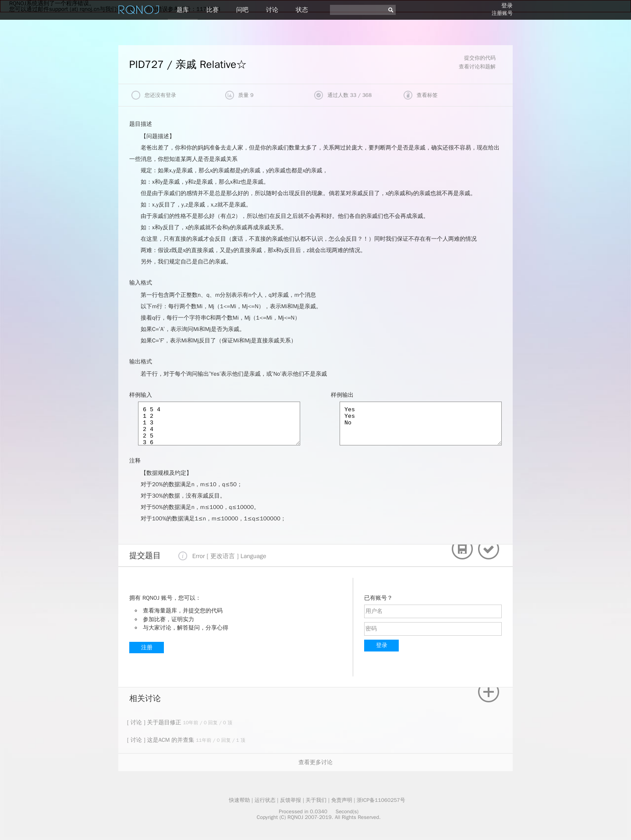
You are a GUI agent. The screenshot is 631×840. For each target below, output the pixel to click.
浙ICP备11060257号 (381, 800)
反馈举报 (291, 800)
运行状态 (265, 800)
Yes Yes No (421, 424)
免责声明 (342, 800)
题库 (183, 10)
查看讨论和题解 (477, 67)
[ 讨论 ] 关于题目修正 (155, 722)
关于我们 (316, 800)
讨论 (272, 10)
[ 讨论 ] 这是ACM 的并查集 (161, 740)
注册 (147, 647)
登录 (507, 5)
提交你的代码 (480, 58)
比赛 (213, 10)
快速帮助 (239, 800)
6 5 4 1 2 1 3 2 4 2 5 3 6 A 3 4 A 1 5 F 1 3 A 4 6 (219, 424)
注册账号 (502, 13)
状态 (302, 10)
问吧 (242, 10)
